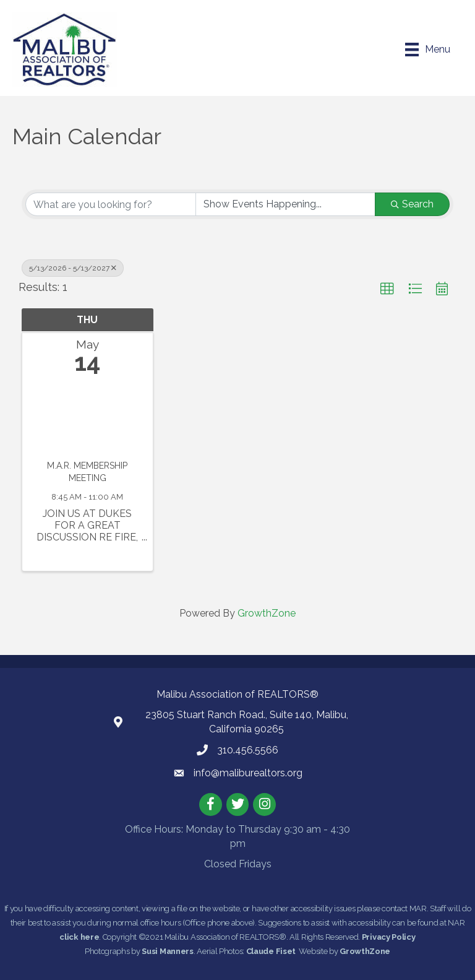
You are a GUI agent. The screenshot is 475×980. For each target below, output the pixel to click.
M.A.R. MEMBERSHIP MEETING (87, 472)
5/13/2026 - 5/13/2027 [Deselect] (73, 268)
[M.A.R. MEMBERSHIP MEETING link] (88, 420)
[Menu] (428, 50)
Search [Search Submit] (412, 204)
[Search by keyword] (111, 204)
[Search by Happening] (286, 204)
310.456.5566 (248, 750)
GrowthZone (267, 613)
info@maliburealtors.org (248, 773)
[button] (387, 289)
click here (79, 937)
